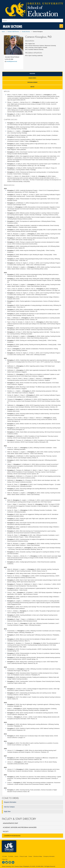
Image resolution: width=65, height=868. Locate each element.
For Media (11, 856)
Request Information (10, 802)
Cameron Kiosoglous (12, 836)
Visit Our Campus (9, 807)
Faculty (6, 831)
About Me (32, 87)
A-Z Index (5, 856)
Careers (16, 856)
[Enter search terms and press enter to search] (32, 21)
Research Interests (32, 78)
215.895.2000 (39, 866)
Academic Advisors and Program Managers (20, 827)
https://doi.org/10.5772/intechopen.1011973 (49, 125)
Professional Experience (32, 82)
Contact (30, 856)
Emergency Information (49, 856)
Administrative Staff (10, 823)
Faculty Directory (26, 32)
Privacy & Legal (23, 856)
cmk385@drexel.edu (12, 61)
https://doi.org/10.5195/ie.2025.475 (16, 100)
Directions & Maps (38, 856)
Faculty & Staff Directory (13, 32)
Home (3, 32)
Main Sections (13, 26)
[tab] (32, 74)
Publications (32, 74)
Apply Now (7, 811)
